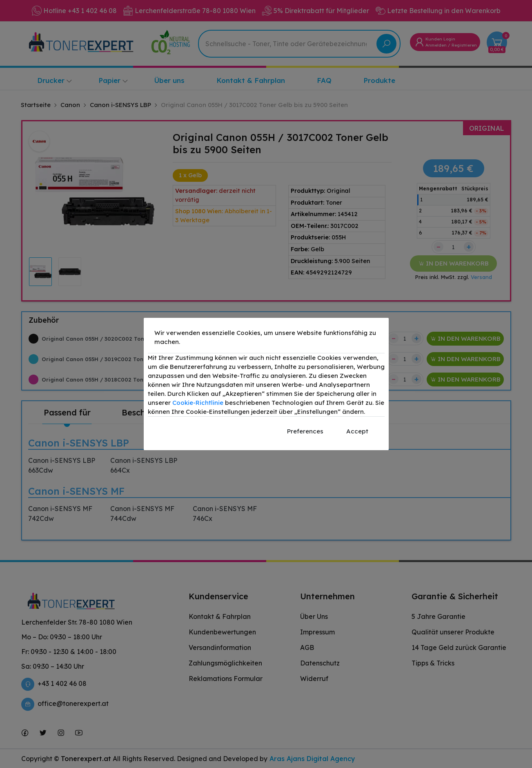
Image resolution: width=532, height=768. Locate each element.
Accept (357, 431)
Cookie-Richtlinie (198, 403)
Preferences (305, 431)
